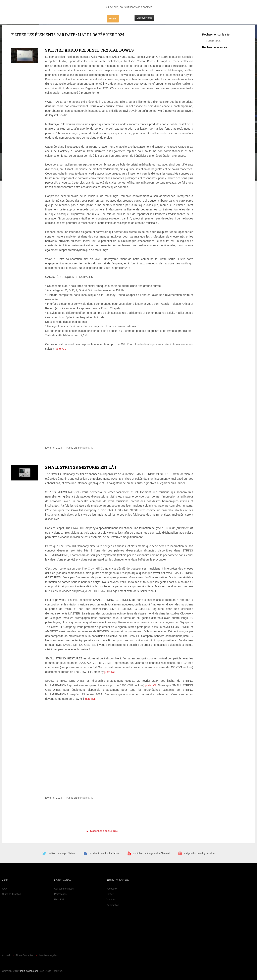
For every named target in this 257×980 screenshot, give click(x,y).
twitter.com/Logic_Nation (62, 853)
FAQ (4, 889)
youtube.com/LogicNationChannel (151, 853)
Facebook (112, 889)
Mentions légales (48, 955)
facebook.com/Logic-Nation (104, 853)
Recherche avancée (215, 47)
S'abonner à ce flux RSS (104, 831)
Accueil (6, 955)
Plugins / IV (87, 448)
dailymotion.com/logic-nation (199, 853)
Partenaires (60, 894)
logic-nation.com (29, 971)
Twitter (110, 894)
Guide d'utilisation (11, 894)
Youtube (111, 900)
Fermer (113, 19)
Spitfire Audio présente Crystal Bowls (89, 50)
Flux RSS (59, 900)
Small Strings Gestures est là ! (81, 467)
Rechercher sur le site (216, 35)
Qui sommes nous (64, 889)
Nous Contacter (25, 955)
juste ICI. (60, 349)
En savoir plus (144, 18)
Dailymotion (113, 905)
